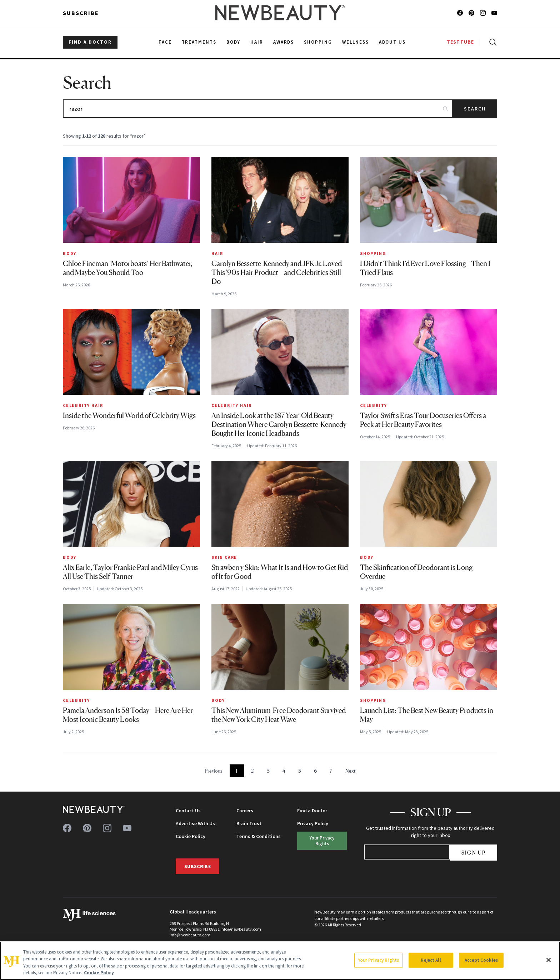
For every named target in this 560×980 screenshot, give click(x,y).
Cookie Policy (191, 836)
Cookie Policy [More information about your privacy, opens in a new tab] (99, 973)
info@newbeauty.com (190, 935)
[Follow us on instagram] (483, 13)
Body (70, 253)
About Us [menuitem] (392, 42)
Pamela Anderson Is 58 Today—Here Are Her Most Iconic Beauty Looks (128, 715)
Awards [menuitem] (284, 42)
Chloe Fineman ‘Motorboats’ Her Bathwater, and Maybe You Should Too (128, 268)
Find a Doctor (312, 811)
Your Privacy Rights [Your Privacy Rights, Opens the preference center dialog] (379, 960)
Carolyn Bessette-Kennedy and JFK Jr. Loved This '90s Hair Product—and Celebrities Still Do (277, 272)
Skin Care (224, 557)
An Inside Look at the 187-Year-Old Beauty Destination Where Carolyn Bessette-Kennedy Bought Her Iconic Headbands (279, 424)
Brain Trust (249, 823)
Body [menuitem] (233, 42)
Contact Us (188, 811)
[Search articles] (258, 109)
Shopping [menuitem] (318, 42)
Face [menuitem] (165, 42)
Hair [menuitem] (257, 42)
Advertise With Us (195, 823)
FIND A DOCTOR (90, 42)
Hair (217, 253)
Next (351, 771)
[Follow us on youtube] (494, 13)
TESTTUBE (460, 42)
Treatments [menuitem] (199, 42)
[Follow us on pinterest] (471, 13)
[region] (280, 961)
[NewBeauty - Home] (280, 13)
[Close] (549, 960)
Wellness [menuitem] (356, 42)
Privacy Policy (313, 823)
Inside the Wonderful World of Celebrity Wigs (129, 415)
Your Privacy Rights (322, 840)
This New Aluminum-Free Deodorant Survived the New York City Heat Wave (279, 715)
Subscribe (81, 13)
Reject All (431, 960)
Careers (245, 811)
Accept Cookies (481, 960)
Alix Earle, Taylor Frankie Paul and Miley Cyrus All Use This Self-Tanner (130, 572)
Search (475, 109)
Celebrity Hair (83, 405)
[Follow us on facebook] (460, 13)
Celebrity (374, 405)
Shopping (373, 253)
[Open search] (491, 42)
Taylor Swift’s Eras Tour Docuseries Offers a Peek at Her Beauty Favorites (423, 420)
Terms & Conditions (259, 836)
